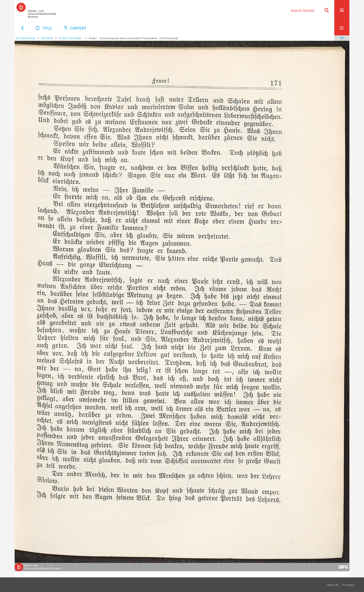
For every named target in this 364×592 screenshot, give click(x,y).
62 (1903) (47, 38)
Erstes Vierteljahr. (71, 38)
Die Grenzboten (25, 38)
